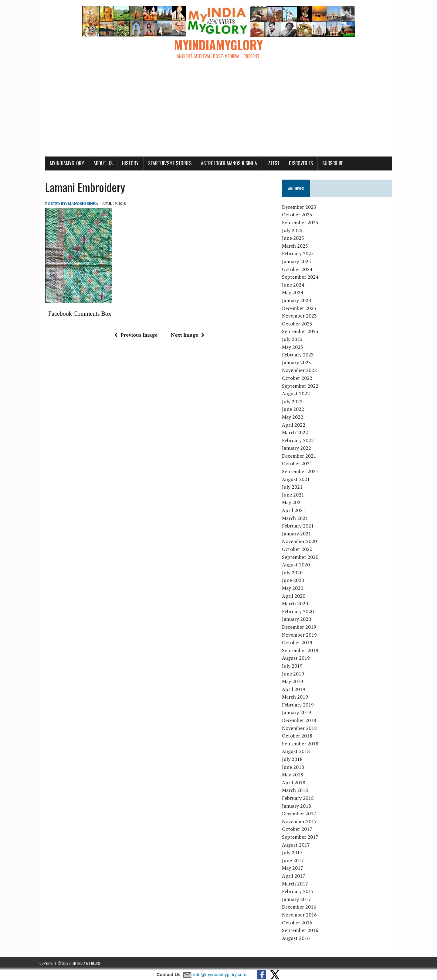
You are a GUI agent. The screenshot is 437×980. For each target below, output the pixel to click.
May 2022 (295, 417)
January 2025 (299, 262)
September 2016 (302, 930)
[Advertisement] (218, 111)
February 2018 (300, 798)
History (125, 163)
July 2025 (294, 231)
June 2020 (295, 581)
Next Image (186, 335)
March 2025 (297, 246)
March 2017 (297, 884)
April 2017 (296, 876)
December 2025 (301, 207)
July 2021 (294, 487)
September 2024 (302, 277)
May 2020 (295, 588)
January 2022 (299, 449)
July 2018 (294, 759)
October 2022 (299, 378)
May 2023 (295, 347)
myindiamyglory (61, 163)
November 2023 (301, 316)
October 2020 (299, 549)
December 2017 (301, 814)
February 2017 (300, 892)
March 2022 (297, 433)
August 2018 (298, 752)
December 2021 (301, 456)
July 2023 (294, 339)
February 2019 (300, 705)
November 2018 (301, 728)
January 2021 (299, 534)
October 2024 (299, 270)
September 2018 (302, 744)
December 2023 (301, 308)
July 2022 (294, 402)
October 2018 (299, 736)
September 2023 (302, 332)
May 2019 (295, 682)
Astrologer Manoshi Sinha (223, 163)
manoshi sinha (77, 204)
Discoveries (295, 163)
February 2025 (300, 254)
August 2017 (298, 845)
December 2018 (301, 720)
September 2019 (302, 651)
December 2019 (301, 627)
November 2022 (301, 371)
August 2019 (298, 658)
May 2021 (295, 503)
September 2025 (302, 223)
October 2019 (299, 643)
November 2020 (301, 542)
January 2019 (299, 713)
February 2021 (300, 526)
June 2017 (295, 861)
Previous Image (134, 335)
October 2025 (299, 215)
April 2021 (296, 511)
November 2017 (301, 822)
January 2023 (299, 363)
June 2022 (295, 410)
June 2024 (295, 285)
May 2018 (295, 775)
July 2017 (294, 853)
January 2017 (299, 899)
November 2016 (301, 915)
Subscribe (327, 163)
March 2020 (297, 604)
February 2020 (300, 612)
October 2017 (299, 830)
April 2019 (296, 689)
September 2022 (302, 386)
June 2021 (295, 495)
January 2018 (299, 806)
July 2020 (294, 573)
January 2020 (299, 620)
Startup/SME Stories (164, 163)
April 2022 (296, 425)
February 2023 (300, 355)
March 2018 (297, 791)
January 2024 (299, 301)
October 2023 (299, 324)
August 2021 (298, 480)
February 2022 (300, 441)
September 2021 (302, 472)
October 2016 (299, 923)
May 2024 (295, 293)
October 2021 (299, 464)
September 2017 (302, 837)
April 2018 (296, 783)
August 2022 (298, 394)
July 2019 (294, 666)
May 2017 (295, 868)
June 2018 (295, 767)
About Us (97, 163)
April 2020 (296, 596)
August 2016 (298, 938)
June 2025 (295, 239)
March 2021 (297, 518)
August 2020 (298, 565)
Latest (267, 163)
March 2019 (297, 697)
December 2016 (301, 907)
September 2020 (302, 557)
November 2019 (301, 635)
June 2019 (295, 674)
